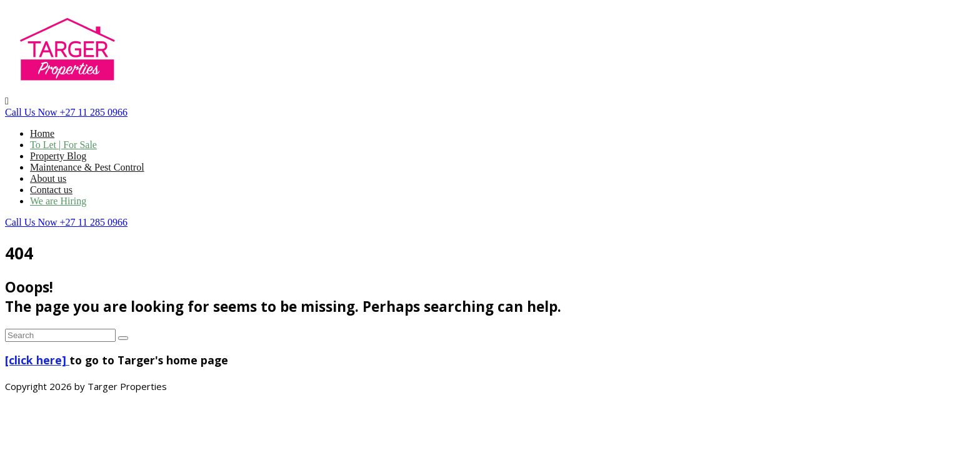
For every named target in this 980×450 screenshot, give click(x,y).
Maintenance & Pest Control (87, 167)
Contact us (51, 190)
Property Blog (58, 156)
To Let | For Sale (63, 145)
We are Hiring (58, 201)
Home (42, 133)
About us (48, 178)
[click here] (37, 360)
